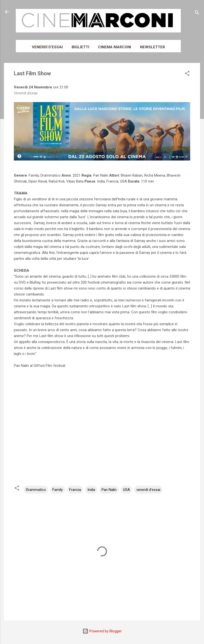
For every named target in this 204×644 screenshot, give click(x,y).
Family (58, 490)
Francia (75, 490)
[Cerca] (197, 13)
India (91, 490)
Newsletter (153, 47)
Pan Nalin (109, 490)
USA (126, 490)
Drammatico (36, 490)
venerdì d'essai (148, 490)
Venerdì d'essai (47, 47)
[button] (187, 74)
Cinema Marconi (115, 47)
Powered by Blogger (102, 631)
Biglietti (80, 47)
